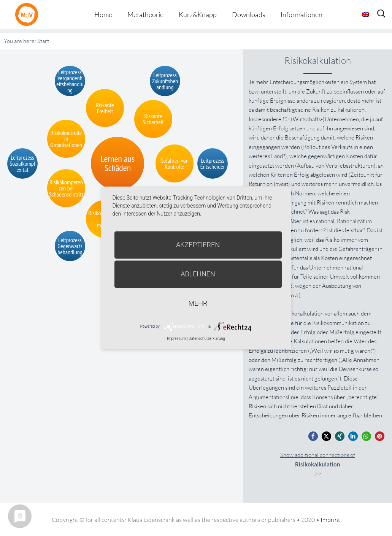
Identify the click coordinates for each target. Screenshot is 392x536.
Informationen (302, 14)
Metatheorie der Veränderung (29, 14)
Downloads (249, 14)
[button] (313, 436)
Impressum (176, 339)
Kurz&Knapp (198, 14)
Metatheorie (145, 14)
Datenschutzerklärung (207, 339)
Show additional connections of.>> (318, 464)
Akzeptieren (198, 245)
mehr (198, 303)
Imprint (330, 520)
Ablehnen (198, 274)
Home (103, 14)
